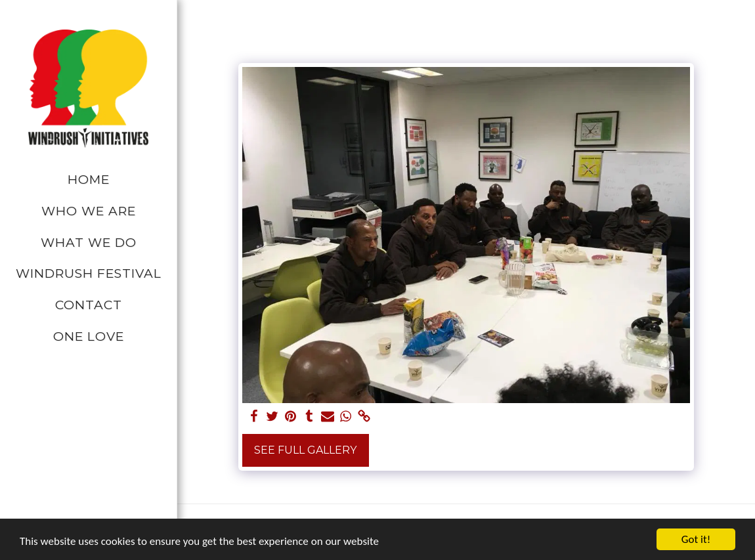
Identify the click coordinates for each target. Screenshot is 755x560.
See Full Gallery (305, 450)
